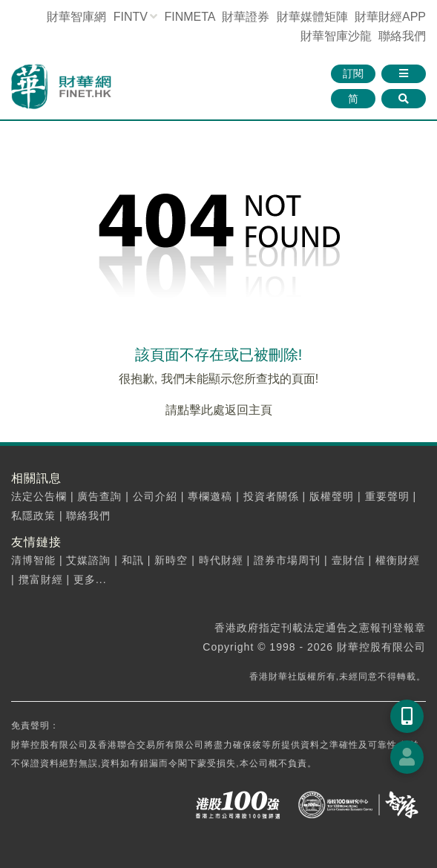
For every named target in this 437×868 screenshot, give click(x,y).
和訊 (133, 560)
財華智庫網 (76, 17)
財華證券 (246, 17)
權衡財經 (398, 560)
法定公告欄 (39, 496)
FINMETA (189, 17)
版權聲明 (332, 496)
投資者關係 (271, 496)
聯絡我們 (402, 36)
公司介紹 (155, 496)
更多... (90, 579)
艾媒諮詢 (88, 560)
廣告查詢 (99, 496)
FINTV (131, 17)
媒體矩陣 (312, 17)
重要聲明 (387, 496)
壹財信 (348, 560)
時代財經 (221, 560)
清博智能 (33, 560)
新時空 (171, 560)
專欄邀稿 (210, 496)
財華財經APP (390, 17)
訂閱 (353, 73)
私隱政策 (33, 516)
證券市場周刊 (287, 560)
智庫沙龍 (336, 36)
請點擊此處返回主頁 (219, 410)
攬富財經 (41, 579)
